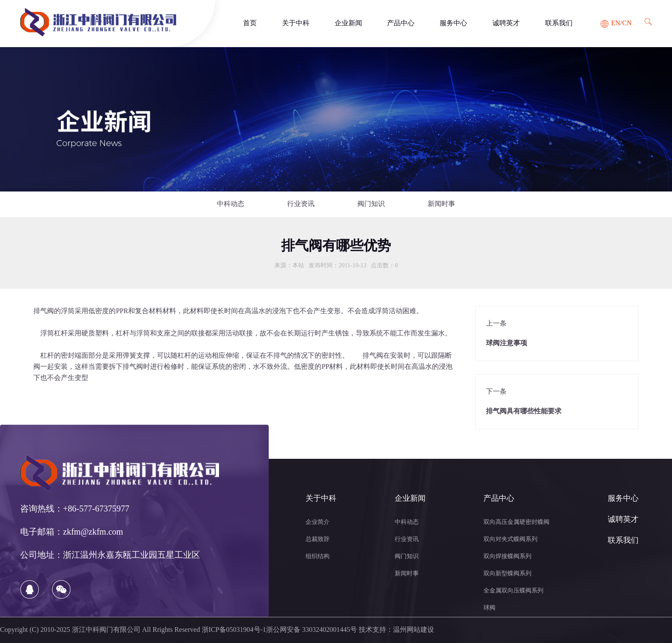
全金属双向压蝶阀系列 (513, 591)
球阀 (489, 608)
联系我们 (559, 23)
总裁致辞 (318, 540)
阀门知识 (371, 204)
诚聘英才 (506, 23)
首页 (250, 23)
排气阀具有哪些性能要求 (524, 411)
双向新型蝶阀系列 (507, 574)
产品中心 (401, 23)
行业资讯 (301, 204)
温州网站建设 (414, 630)
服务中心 (453, 23)
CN (627, 23)
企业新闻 (348, 23)
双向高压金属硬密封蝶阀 (516, 522)
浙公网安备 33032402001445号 (312, 630)
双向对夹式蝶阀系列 (510, 540)
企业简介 (318, 522)
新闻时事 (441, 204)
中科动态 (231, 204)
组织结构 (318, 557)
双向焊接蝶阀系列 (507, 557)
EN (616, 23)
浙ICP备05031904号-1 (234, 630)
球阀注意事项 (507, 343)
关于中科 (296, 23)
